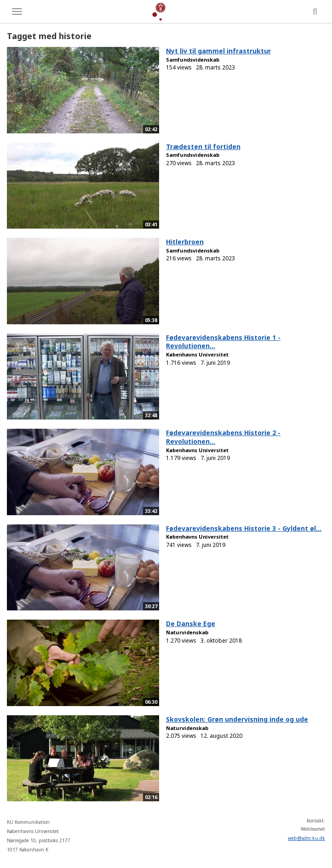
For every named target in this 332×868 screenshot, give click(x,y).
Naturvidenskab (187, 632)
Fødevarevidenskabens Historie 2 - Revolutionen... (223, 437)
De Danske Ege (191, 624)
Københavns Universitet (197, 354)
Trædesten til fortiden (203, 147)
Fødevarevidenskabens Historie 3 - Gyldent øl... (244, 528)
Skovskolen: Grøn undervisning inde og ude (237, 719)
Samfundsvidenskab (193, 60)
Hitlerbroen (185, 242)
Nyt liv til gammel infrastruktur (218, 51)
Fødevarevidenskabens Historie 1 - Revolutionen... (223, 342)
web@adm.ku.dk (306, 838)
